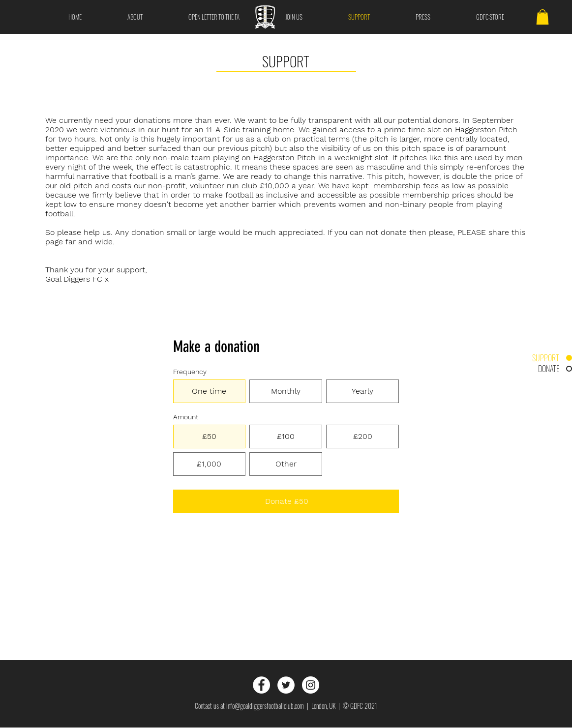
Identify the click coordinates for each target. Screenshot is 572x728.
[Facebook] (261, 685)
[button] (542, 17)
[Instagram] (311, 685)
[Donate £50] (286, 501)
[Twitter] (286, 685)
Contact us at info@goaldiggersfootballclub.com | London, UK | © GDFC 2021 (286, 706)
